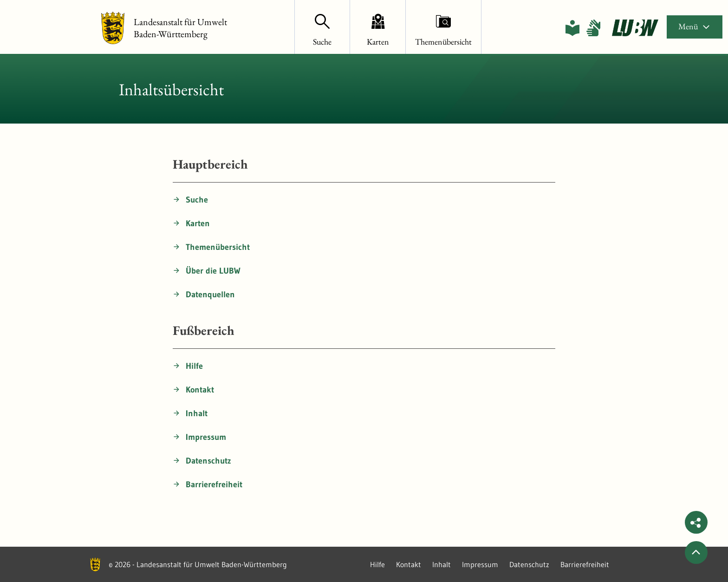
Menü (695, 26)
